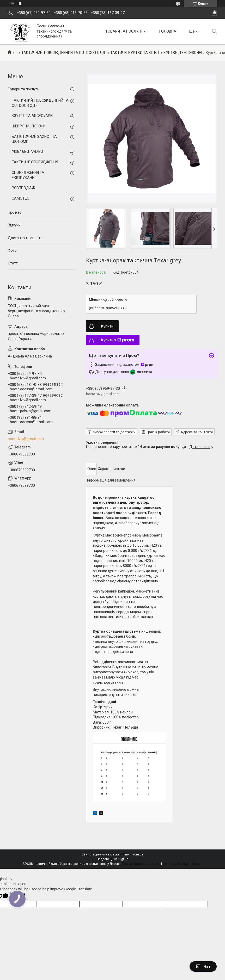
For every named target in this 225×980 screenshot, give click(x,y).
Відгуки (14, 225)
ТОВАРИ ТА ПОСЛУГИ (124, 31)
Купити (107, 326)
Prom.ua (137, 854)
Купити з (118, 340)
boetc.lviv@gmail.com (26, 439)
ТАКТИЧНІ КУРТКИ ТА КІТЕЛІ (135, 53)
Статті (13, 263)
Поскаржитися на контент (141, 864)
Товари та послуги (24, 89)
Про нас (14, 212)
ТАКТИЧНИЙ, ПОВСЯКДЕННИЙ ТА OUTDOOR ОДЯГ (64, 53)
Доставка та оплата (25, 238)
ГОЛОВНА (168, 31)
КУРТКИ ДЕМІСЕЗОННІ (183, 53)
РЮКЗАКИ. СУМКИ (27, 152)
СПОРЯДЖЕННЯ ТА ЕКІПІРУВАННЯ (28, 175)
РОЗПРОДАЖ (23, 188)
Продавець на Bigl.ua (112, 859)
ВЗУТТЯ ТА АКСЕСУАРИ (32, 116)
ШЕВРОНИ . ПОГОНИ (29, 126)
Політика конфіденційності (183, 864)
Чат (203, 966)
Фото (12, 250)
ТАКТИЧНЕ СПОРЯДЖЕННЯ (35, 162)
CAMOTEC (20, 198)
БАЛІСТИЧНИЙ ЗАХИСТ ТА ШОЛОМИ (34, 139)
